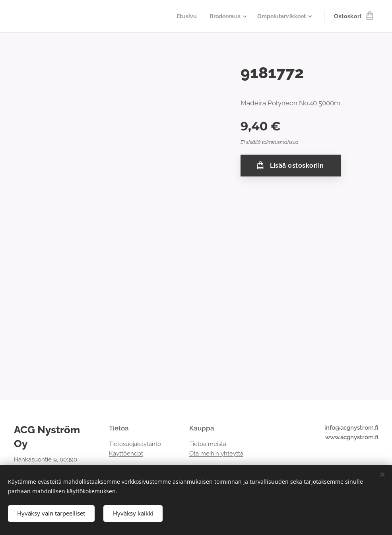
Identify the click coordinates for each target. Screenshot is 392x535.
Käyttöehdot (126, 454)
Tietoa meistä (208, 444)
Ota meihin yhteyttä (216, 454)
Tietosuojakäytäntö (135, 444)
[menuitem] (182, 16)
